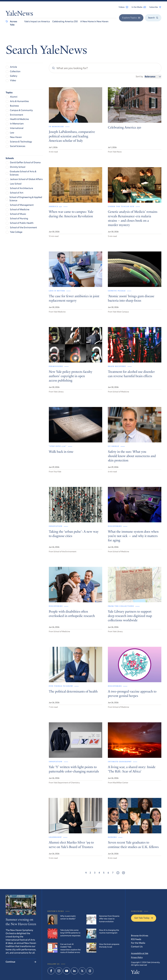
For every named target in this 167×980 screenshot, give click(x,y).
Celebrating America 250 (65, 21)
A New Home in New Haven (94, 21)
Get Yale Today (144, 918)
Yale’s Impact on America (37, 21)
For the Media (138, 943)
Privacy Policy (137, 957)
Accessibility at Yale (140, 953)
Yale (135, 973)
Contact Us (137, 947)
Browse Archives (140, 936)
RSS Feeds (136, 939)
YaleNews (19, 14)
